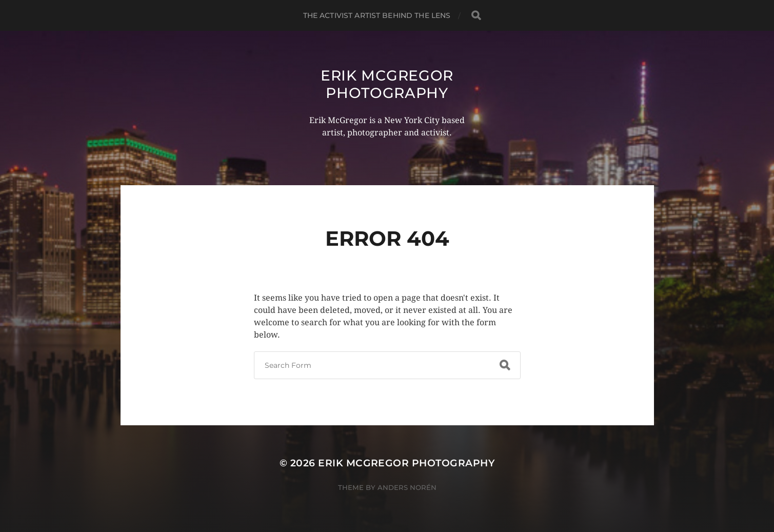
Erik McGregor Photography (387, 84)
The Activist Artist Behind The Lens (377, 15)
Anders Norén (407, 487)
